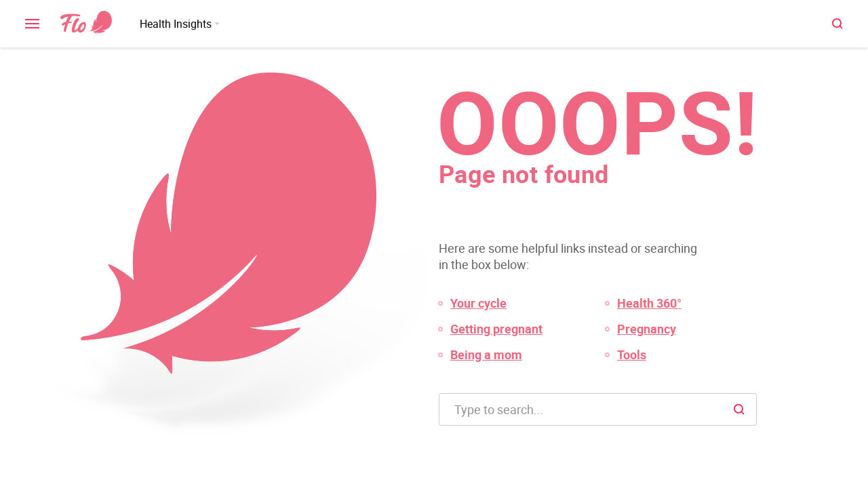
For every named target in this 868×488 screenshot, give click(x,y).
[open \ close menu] (32, 24)
